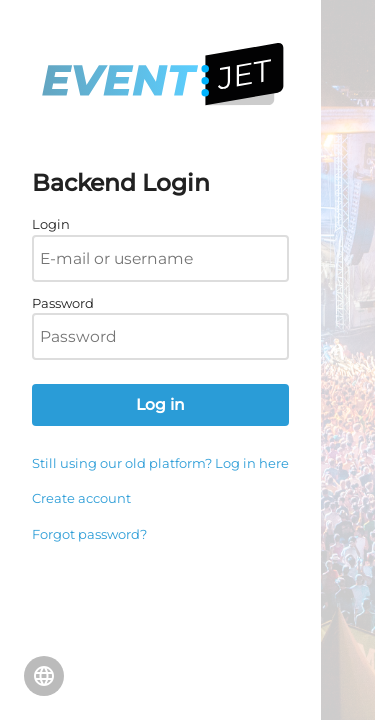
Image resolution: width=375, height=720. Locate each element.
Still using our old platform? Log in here (160, 463)
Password (63, 303)
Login (51, 224)
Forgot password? (89, 534)
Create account (81, 498)
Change (44, 676)
